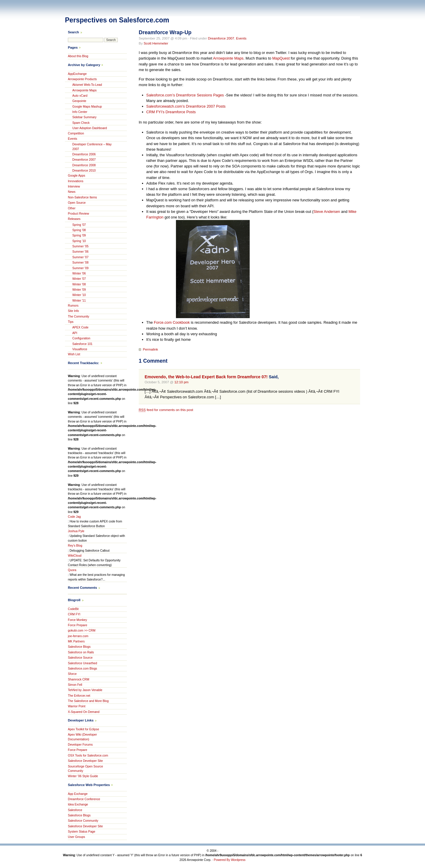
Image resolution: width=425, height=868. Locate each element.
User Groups (76, 837)
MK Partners (76, 641)
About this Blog (78, 56)
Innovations (76, 181)
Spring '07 (79, 225)
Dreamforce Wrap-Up (165, 32)
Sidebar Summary (84, 117)
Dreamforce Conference (84, 799)
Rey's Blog (75, 546)
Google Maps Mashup (87, 107)
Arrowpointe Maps (228, 58)
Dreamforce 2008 (84, 165)
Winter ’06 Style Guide (83, 776)
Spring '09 (79, 235)
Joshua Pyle (76, 531)
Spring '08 (79, 230)
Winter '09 (79, 290)
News (72, 192)
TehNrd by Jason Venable (85, 690)
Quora (72, 570)
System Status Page (82, 832)
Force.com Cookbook (172, 322)
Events (241, 38)
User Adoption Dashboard (90, 128)
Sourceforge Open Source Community (85, 769)
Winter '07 (79, 279)
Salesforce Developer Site (85, 761)
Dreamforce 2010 (84, 171)
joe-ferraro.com (78, 636)
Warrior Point (77, 706)
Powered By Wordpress (229, 860)
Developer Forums (80, 745)
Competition (76, 133)
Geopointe (79, 101)
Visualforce (80, 349)
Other (72, 208)
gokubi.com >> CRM (82, 631)
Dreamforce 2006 (84, 154)
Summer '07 (80, 257)
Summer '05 (80, 246)
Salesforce (75, 810)
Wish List (74, 354)
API (75, 333)
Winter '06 (79, 273)
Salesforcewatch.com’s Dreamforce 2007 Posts (186, 106)
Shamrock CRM (79, 679)
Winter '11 (79, 301)
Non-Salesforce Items (82, 197)
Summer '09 (80, 268)
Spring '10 (79, 241)
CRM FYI (74, 614)
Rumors (73, 306)
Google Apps (77, 176)
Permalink (150, 349)
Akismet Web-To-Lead (87, 85)
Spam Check (81, 123)
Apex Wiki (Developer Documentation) (82, 737)
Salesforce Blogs (79, 647)
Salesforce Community (83, 821)
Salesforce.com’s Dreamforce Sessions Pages (185, 95)
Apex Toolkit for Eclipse (84, 729)
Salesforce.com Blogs (82, 669)
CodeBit (73, 609)
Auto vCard (80, 96)
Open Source (77, 203)
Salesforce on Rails (81, 652)
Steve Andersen (327, 212)
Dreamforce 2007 (221, 38)
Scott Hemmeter (156, 43)
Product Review (79, 214)
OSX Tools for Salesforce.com (88, 756)
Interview (74, 186)
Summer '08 (80, 263)
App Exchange (78, 794)
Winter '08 (79, 284)
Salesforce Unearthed (82, 663)
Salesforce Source (80, 658)
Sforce (72, 674)
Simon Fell (75, 685)
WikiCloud (75, 556)
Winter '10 (79, 295)
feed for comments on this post (166, 410)
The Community (79, 317)
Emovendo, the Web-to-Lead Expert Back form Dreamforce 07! (206, 377)
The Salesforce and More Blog (88, 701)
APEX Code (80, 327)
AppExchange (77, 74)
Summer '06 (80, 252)
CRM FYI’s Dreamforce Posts (171, 112)
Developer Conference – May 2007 (92, 147)
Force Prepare (77, 625)
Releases (74, 219)
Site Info (73, 311)
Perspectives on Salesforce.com (117, 20)
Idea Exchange (78, 804)
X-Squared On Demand (84, 712)
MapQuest (281, 58)
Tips (71, 322)
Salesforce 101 (82, 344)
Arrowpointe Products (82, 79)
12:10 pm (182, 382)
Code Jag (74, 517)
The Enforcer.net (79, 696)
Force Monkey (77, 620)
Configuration (81, 338)
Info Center (80, 112)
